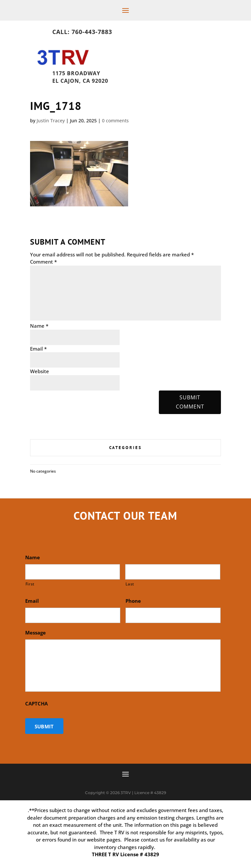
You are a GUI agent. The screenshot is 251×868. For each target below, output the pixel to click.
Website (40, 371)
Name (39, 326)
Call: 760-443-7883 (82, 32)
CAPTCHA (36, 704)
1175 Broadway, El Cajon (95, 72)
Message (35, 633)
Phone (133, 601)
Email (38, 349)
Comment (43, 262)
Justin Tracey (51, 121)
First (30, 584)
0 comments (115, 121)
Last (130, 584)
